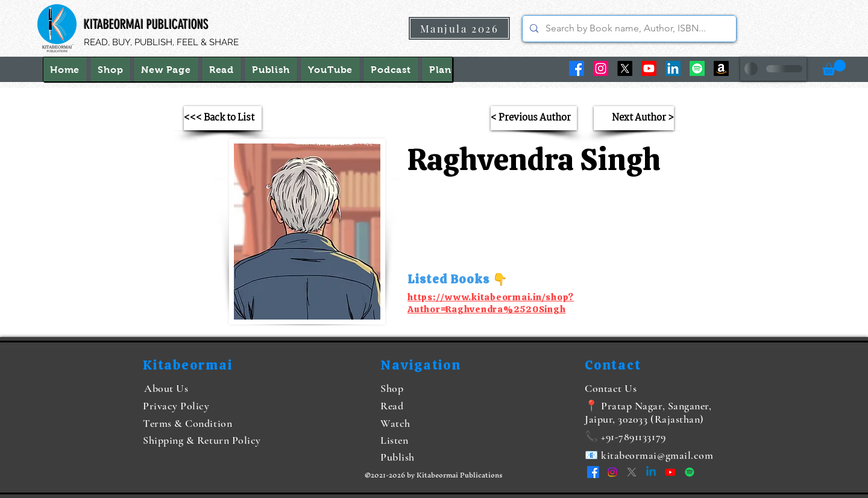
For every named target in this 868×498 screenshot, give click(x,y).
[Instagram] (601, 68)
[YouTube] (649, 68)
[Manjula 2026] (459, 28)
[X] (625, 68)
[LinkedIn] (673, 68)
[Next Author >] (634, 118)
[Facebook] (577, 68)
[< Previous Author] (534, 118)
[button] (834, 68)
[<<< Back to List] (223, 118)
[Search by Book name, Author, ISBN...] (628, 29)
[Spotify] (697, 68)
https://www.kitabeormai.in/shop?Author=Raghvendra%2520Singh (491, 303)
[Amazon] (721, 68)
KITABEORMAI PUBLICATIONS (146, 24)
